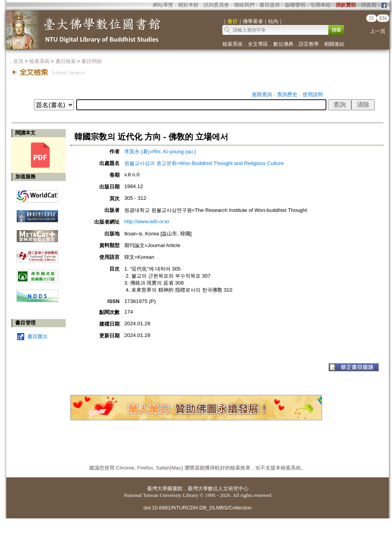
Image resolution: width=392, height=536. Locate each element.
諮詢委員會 (216, 5)
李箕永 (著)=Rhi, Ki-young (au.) (160, 151)
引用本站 (320, 5)
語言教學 (309, 44)
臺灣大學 (157, 488)
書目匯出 (38, 336)
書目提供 (270, 5)
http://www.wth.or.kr (147, 221)
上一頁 (378, 31)
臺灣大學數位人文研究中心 (218, 488)
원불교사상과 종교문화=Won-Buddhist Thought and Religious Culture (204, 163)
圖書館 (175, 488)
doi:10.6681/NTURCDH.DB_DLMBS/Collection (198, 508)
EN (383, 18)
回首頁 (369, 5)
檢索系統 (233, 44)
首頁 (18, 61)
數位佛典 (283, 44)
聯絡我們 (244, 5)
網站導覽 (163, 5)
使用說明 (313, 94)
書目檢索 (66, 61)
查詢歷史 (287, 94)
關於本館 (188, 5)
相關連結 (334, 44)
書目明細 (91, 61)
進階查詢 (262, 94)
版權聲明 (295, 5)
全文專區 (258, 44)
